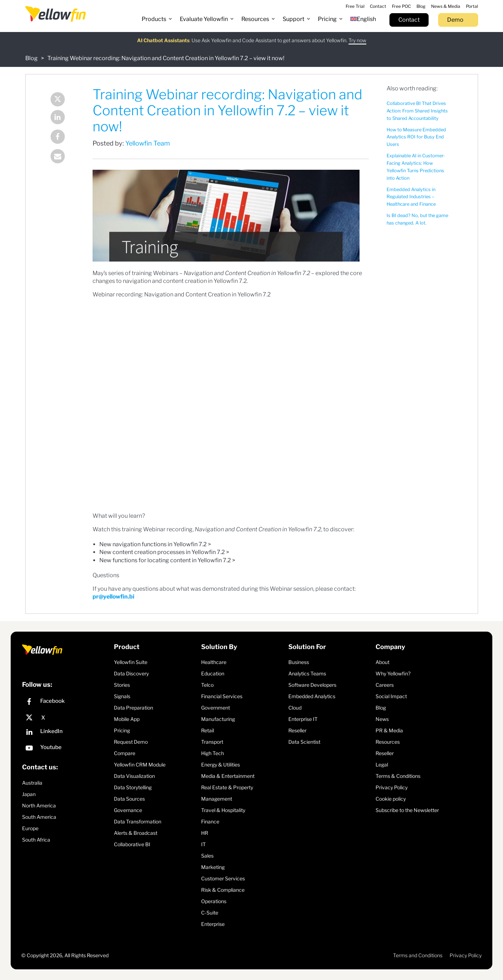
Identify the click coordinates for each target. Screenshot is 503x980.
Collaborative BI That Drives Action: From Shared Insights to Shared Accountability (417, 111)
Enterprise (213, 924)
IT (203, 844)
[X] (66, 718)
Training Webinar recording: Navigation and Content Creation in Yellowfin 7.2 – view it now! (166, 58)
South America (39, 817)
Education (213, 673)
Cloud (295, 708)
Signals (122, 696)
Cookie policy (391, 799)
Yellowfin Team (148, 143)
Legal (382, 765)
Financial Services (222, 696)
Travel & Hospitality (223, 810)
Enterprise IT (303, 719)
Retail (208, 730)
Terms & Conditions (398, 776)
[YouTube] (66, 749)
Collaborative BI (132, 844)
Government (216, 708)
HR (205, 833)
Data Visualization (134, 776)
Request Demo (131, 742)
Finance (210, 821)
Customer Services (223, 878)
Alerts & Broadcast (136, 833)
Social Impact (391, 696)
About (383, 662)
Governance (128, 810)
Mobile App (127, 719)
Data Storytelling (133, 787)
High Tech (213, 753)
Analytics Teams (307, 673)
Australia (32, 783)
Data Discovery (131, 673)
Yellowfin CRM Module (140, 765)
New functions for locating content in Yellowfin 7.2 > (167, 560)
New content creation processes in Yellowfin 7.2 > (164, 552)
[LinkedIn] (66, 733)
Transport (212, 742)
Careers (385, 685)
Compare (125, 753)
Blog (32, 58)
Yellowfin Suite (131, 662)
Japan (29, 794)
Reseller (297, 730)
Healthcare (214, 662)
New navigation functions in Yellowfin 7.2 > (155, 544)
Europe (30, 828)
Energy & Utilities (221, 765)
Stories (122, 685)
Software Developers (312, 685)
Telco (207, 685)
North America (39, 805)
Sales (207, 856)
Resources (388, 742)
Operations (214, 901)
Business (299, 662)
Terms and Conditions (418, 955)
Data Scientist (304, 742)
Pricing (122, 730)
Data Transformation (138, 821)
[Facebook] (66, 703)
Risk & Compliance (223, 890)
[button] (157, 19)
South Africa (36, 840)
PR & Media (389, 730)
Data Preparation (133, 708)
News (382, 719)
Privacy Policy (392, 787)
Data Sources (129, 799)
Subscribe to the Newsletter (407, 810)
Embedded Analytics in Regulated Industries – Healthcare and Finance (411, 197)
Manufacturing (218, 719)
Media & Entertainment (228, 776)
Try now (357, 37)
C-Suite (210, 913)
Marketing (213, 867)
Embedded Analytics (312, 696)
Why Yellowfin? (393, 673)
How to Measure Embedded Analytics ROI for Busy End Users (416, 137)
